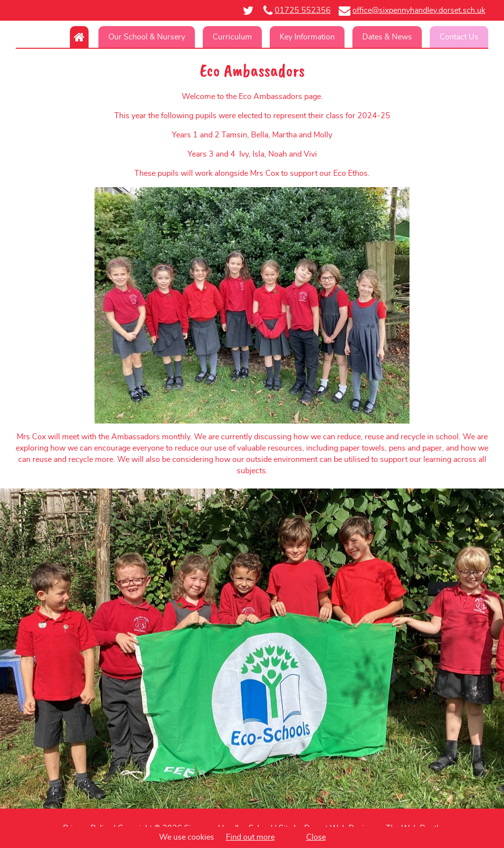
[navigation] (252, 37)
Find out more (250, 837)
